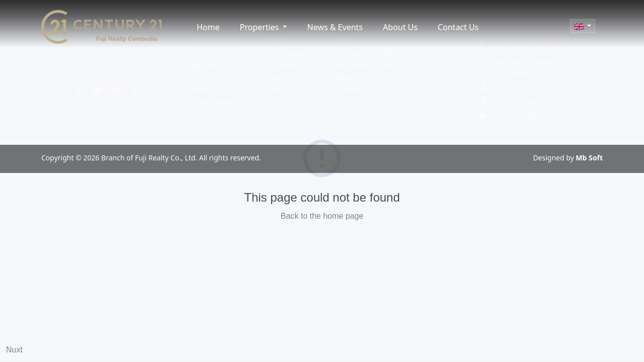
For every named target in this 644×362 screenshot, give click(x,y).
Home (208, 27)
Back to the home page (322, 216)
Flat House (284, 65)
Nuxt (14, 350)
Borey (202, 89)
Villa (199, 77)
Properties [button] (261, 27)
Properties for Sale (366, 53)
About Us (400, 27)
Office (276, 89)
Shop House (212, 101)
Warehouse (285, 53)
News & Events (335, 27)
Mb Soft (589, 158)
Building (280, 77)
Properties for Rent (367, 65)
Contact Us (458, 27)
